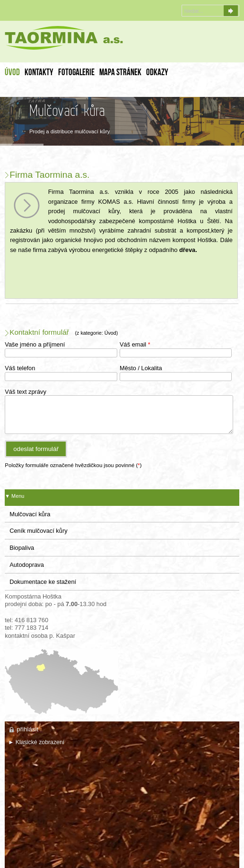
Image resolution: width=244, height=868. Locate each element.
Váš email (135, 344)
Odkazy (157, 73)
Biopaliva (22, 548)
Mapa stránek (120, 73)
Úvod (12, 73)
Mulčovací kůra (30, 514)
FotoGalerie (76, 73)
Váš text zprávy (25, 392)
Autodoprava (27, 565)
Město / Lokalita (141, 368)
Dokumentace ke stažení (43, 582)
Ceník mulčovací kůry (38, 531)
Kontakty (39, 73)
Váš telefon (20, 368)
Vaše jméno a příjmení (35, 344)
